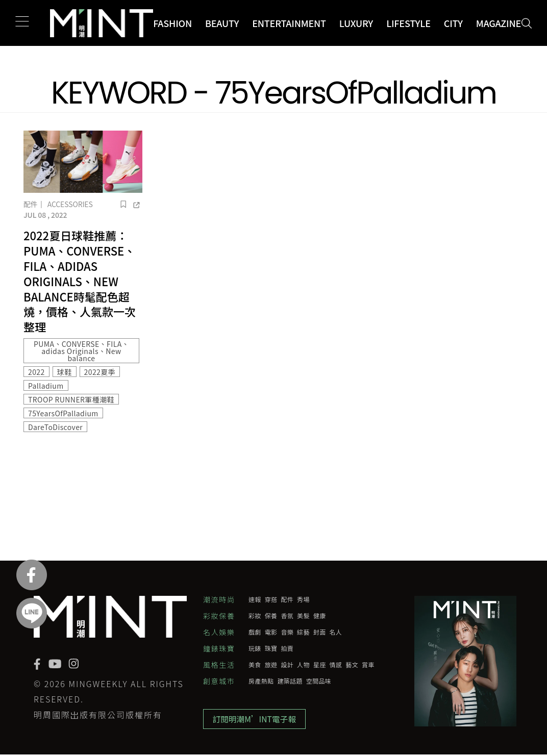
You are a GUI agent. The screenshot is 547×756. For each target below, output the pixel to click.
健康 (320, 616)
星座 (320, 665)
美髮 (303, 616)
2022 (36, 372)
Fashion (172, 23)
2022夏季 (100, 372)
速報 (255, 599)
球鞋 (65, 372)
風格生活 (219, 665)
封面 (320, 632)
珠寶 (271, 648)
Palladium (46, 386)
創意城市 (219, 681)
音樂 (287, 632)
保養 (271, 616)
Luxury (356, 23)
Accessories (70, 204)
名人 (336, 632)
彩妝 (255, 616)
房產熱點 (261, 681)
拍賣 (287, 648)
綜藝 (303, 632)
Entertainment (289, 23)
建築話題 (290, 681)
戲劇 (255, 632)
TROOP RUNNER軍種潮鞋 (71, 399)
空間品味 (319, 681)
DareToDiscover (55, 427)
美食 (255, 665)
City (453, 23)
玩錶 (255, 648)
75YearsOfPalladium (63, 413)
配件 (31, 204)
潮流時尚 (219, 599)
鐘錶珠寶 (219, 648)
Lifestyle (408, 23)
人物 (303, 665)
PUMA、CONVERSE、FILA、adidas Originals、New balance (81, 351)
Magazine (499, 23)
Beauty (222, 23)
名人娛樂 (219, 632)
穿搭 (271, 599)
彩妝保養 (219, 616)
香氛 (287, 616)
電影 (271, 632)
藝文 (352, 665)
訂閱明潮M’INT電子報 (256, 720)
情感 (336, 665)
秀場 (303, 599)
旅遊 (271, 665)
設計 (287, 665)
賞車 (368, 665)
